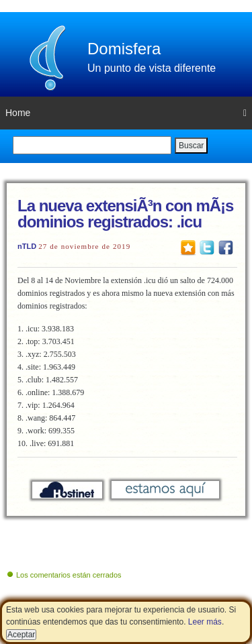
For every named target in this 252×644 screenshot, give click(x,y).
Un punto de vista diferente (152, 68)
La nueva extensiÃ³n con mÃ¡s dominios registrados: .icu (125, 214)
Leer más (205, 622)
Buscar (191, 146)
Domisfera (124, 49)
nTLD (27, 246)
